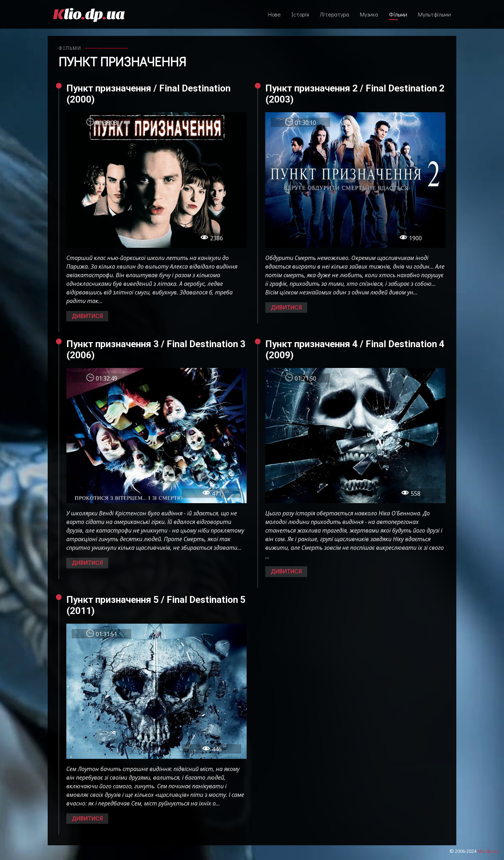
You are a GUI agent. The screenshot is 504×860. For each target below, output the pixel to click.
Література (334, 14)
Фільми (398, 14)
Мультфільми (434, 14)
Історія (300, 14)
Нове (274, 14)
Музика (369, 14)
